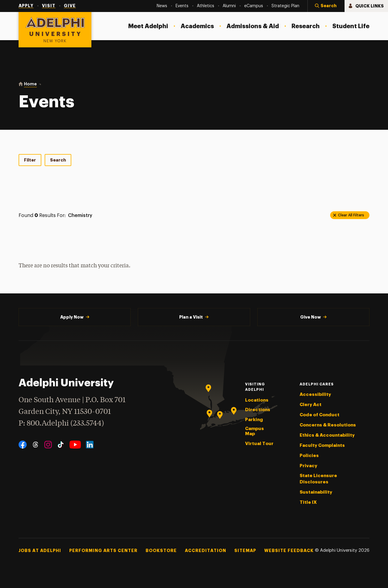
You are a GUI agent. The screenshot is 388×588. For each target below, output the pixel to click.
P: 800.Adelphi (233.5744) (61, 423)
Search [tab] (58, 160)
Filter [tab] (30, 160)
